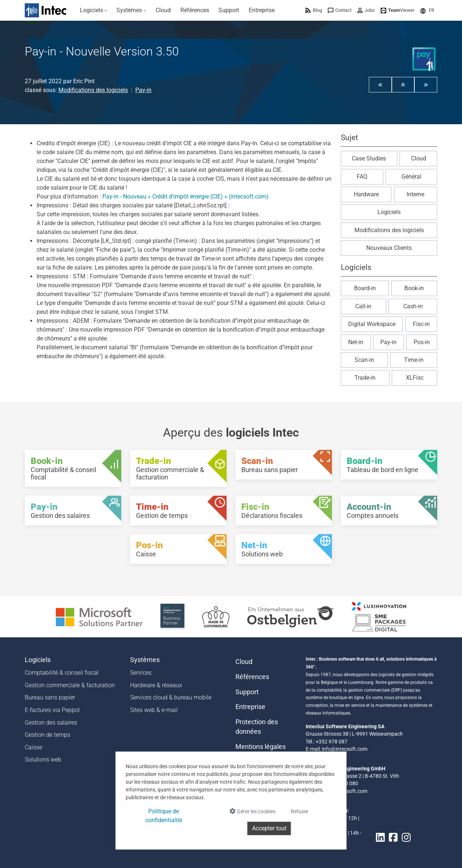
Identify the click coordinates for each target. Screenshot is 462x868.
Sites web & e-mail (154, 710)
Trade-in (365, 378)
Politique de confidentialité (164, 816)
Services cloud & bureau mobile (171, 697)
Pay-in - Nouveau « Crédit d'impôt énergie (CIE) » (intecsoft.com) (186, 196)
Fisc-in (421, 324)
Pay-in (143, 90)
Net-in (356, 342)
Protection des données (257, 727)
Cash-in (413, 306)
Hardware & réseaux (156, 685)
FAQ (362, 177)
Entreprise (250, 707)
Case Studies (369, 158)
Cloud (419, 158)
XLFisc (415, 378)
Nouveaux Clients (389, 248)
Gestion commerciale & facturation (70, 685)
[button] (427, 10)
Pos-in (422, 342)
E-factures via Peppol (52, 710)
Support (247, 692)
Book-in (414, 288)
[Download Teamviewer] (398, 10)
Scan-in (364, 360)
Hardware (366, 194)
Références (252, 677)
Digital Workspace (372, 324)
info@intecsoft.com (345, 749)
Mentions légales (261, 747)
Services (141, 673)
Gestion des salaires (51, 723)
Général (411, 177)
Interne (415, 194)
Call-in (363, 306)
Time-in (414, 360)
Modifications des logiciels (93, 90)
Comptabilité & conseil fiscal (62, 673)
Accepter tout (269, 828)
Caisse (33, 747)
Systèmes (145, 660)
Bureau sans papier (50, 697)
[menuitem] (94, 10)
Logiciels (389, 212)
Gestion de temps (47, 735)
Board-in (365, 288)
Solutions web (43, 759)
